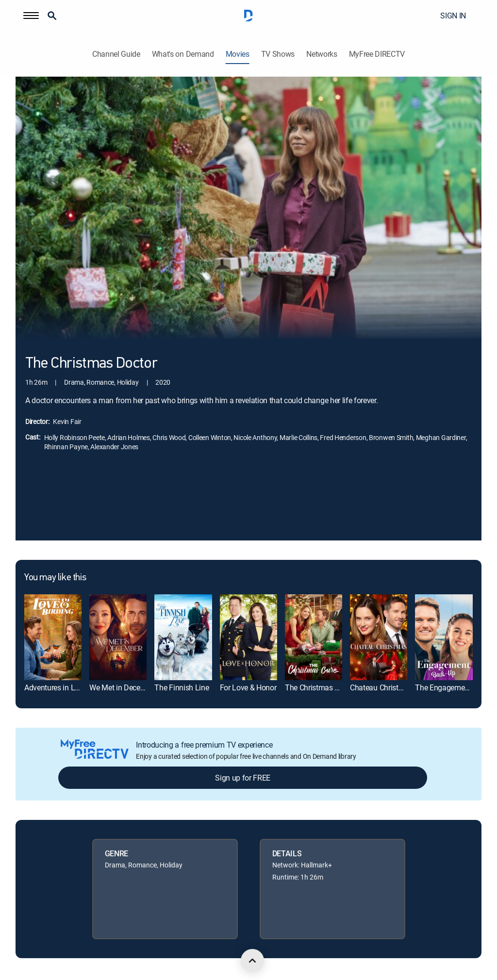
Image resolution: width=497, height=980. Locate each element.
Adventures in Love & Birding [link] (71, 687)
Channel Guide (116, 54)
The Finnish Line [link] (182, 687)
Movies (238, 54)
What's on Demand (183, 54)
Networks (322, 54)
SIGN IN (453, 16)
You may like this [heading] (55, 578)
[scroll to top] (252, 961)
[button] (31, 16)
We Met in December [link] (123, 687)
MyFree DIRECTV (377, 54)
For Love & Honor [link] (248, 687)
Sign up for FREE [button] (243, 778)
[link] (53, 637)
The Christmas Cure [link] (317, 687)
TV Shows (278, 54)
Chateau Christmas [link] (381, 687)
